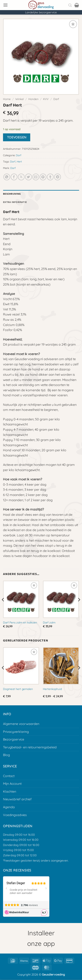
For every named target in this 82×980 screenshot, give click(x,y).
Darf (56, 99)
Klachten (10, 791)
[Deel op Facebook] (14, 177)
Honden (33, 99)
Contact (9, 776)
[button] (5, 5)
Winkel (20, 99)
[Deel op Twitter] (29, 177)
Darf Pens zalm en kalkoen (20, 622)
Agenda (9, 807)
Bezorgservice (14, 739)
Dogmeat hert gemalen (18, 689)
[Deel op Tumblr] (50, 177)
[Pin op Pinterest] (43, 177)
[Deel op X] (21, 177)
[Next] (79, 608)
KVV (46, 99)
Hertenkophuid (52, 689)
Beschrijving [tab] (12, 194)
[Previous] (3, 608)
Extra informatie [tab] (15, 202)
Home (7, 99)
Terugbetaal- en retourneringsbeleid (30, 747)
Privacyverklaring (16, 732)
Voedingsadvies (15, 815)
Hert (19, 161)
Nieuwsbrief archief (17, 799)
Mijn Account (12, 784)
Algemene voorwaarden (21, 724)
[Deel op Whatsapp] (7, 177)
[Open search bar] (70, 5)
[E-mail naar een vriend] (36, 177)
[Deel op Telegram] (58, 177)
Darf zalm (49, 622)
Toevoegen (17, 137)
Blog (6, 755)
